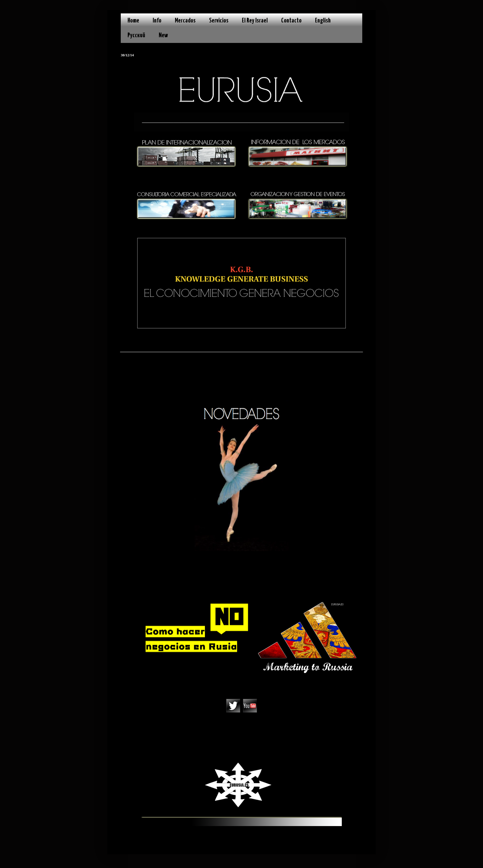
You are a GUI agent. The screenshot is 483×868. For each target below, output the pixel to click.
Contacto (291, 21)
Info (157, 21)
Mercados (185, 21)
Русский (136, 35)
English (323, 21)
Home (133, 21)
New (163, 35)
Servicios (219, 21)
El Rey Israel (255, 21)
